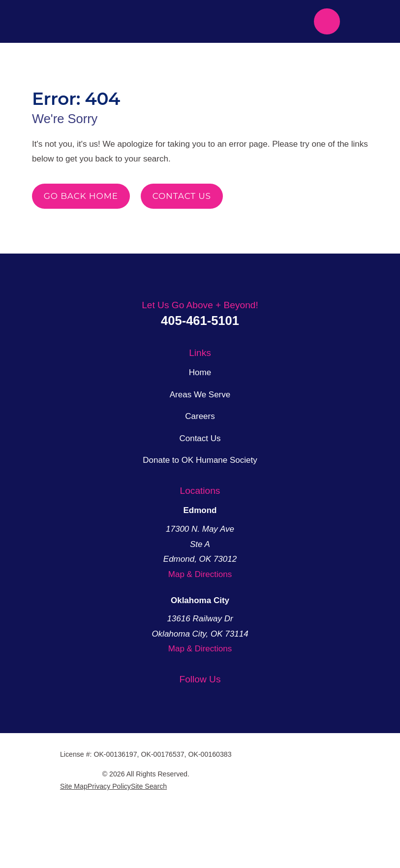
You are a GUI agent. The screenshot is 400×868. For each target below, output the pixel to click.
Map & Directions (200, 642)
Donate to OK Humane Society (200, 528)
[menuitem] (73, 847)
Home (200, 440)
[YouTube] (212, 765)
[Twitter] (166, 765)
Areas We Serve (200, 462)
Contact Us (182, 221)
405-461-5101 (200, 388)
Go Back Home (80, 221)
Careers (200, 484)
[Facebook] (189, 765)
